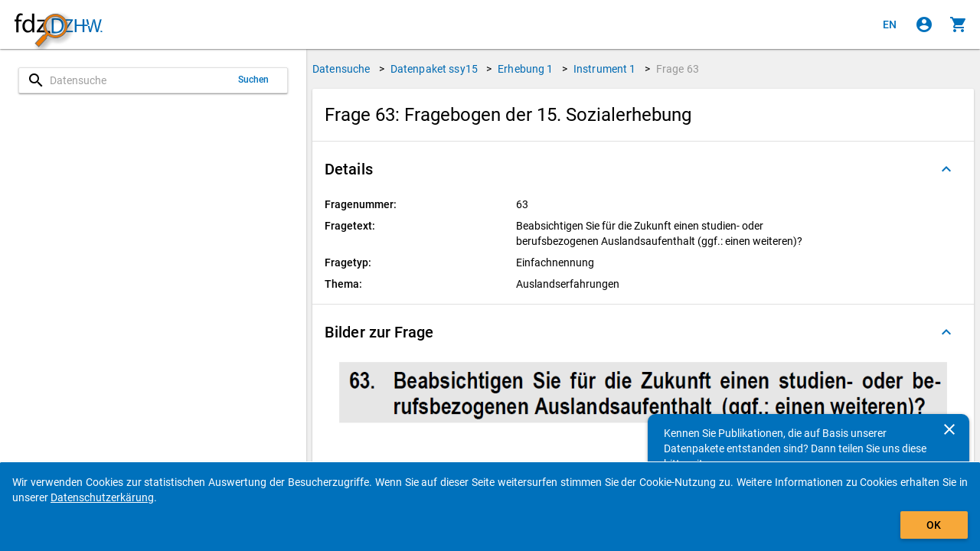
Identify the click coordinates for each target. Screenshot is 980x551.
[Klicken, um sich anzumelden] (924, 24)
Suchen (254, 80)
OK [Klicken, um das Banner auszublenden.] (934, 525)
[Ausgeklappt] (946, 169)
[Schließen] (949, 429)
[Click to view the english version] (890, 24)
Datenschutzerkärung (102, 497)
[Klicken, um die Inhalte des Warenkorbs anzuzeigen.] (959, 24)
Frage (678, 69)
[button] (643, 169)
